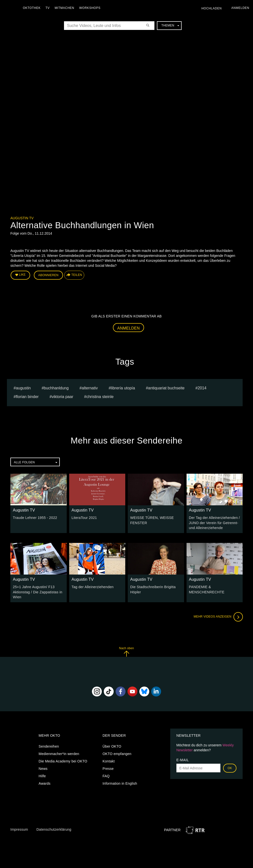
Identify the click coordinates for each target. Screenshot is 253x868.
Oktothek (32, 8)
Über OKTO (112, 746)
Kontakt (109, 760)
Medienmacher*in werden (59, 753)
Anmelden (129, 328)
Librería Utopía (123, 388)
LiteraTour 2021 (84, 517)
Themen (170, 25)
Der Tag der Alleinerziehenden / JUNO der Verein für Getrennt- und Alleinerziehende (214, 522)
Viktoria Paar (62, 396)
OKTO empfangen (117, 753)
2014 (202, 388)
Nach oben (126, 651)
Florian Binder (27, 396)
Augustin (23, 388)
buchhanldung (56, 388)
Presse (108, 768)
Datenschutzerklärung (54, 829)
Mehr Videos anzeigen (218, 616)
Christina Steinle (100, 396)
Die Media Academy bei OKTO (63, 760)
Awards (44, 783)
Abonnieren (48, 275)
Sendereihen (49, 746)
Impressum (19, 829)
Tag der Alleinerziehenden (92, 586)
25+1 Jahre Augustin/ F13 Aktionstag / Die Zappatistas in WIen (37, 591)
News (43, 768)
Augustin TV (22, 218)
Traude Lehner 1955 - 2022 (35, 517)
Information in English (120, 783)
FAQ (106, 775)
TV (48, 8)
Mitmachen (65, 8)
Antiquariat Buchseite (166, 388)
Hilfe (42, 775)
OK (230, 767)
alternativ (90, 388)
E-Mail (183, 759)
